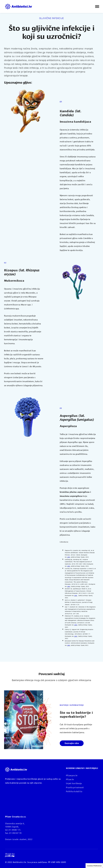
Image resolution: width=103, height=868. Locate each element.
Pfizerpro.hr (72, 775)
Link (69, 557)
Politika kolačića (74, 791)
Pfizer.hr (70, 779)
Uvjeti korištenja (74, 783)
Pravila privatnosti (75, 787)
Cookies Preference (94, 866)
